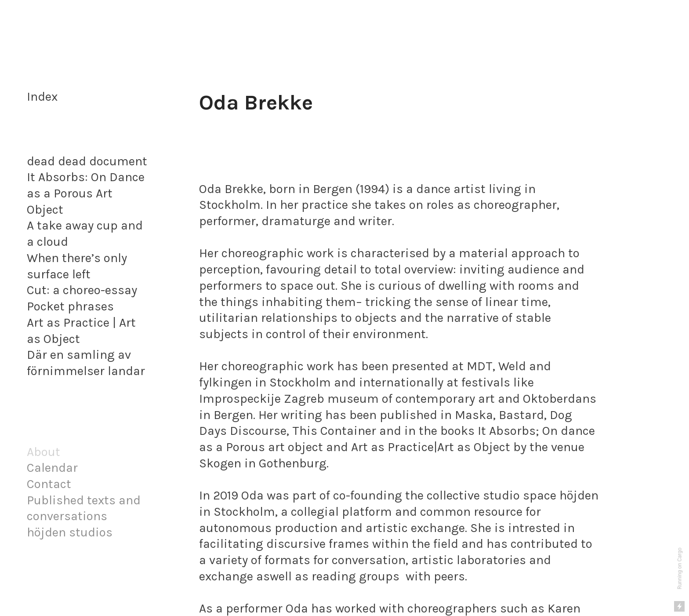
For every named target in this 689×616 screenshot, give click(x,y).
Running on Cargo (680, 569)
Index (42, 97)
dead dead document (87, 161)
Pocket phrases (70, 306)
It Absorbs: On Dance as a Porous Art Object (86, 193)
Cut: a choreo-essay (82, 290)
